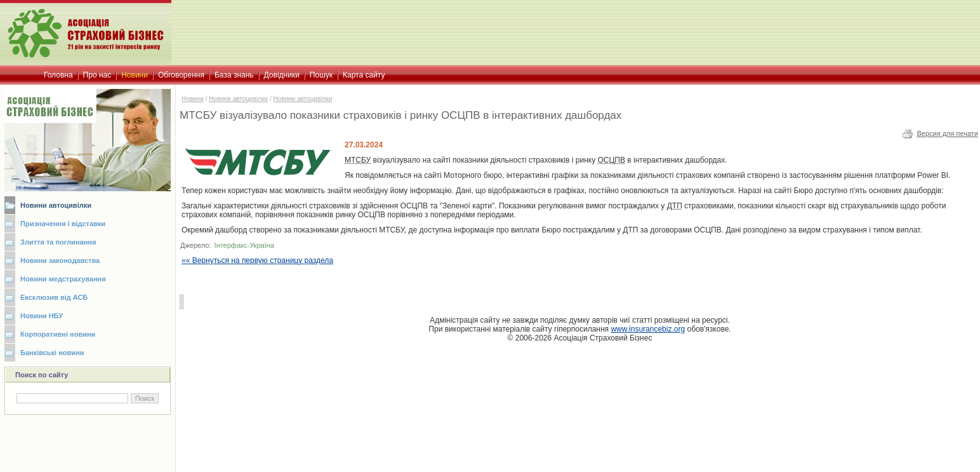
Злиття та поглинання (58, 242)
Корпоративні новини (58, 334)
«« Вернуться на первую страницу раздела (257, 260)
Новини (193, 99)
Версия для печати (947, 133)
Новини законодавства (60, 260)
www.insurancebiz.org (648, 329)
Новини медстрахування (63, 279)
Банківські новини (52, 353)
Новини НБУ (42, 316)
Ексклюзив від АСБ (54, 297)
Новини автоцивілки (56, 205)
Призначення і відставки (63, 224)
